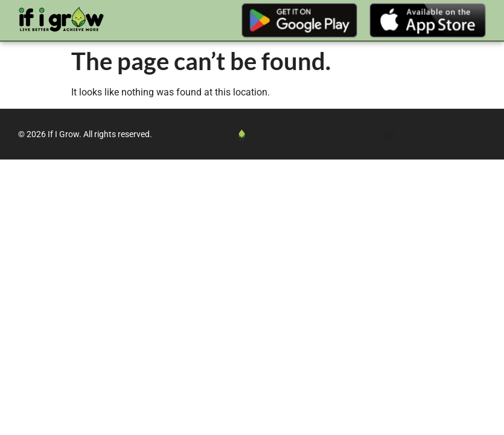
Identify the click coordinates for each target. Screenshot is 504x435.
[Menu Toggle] (389, 134)
